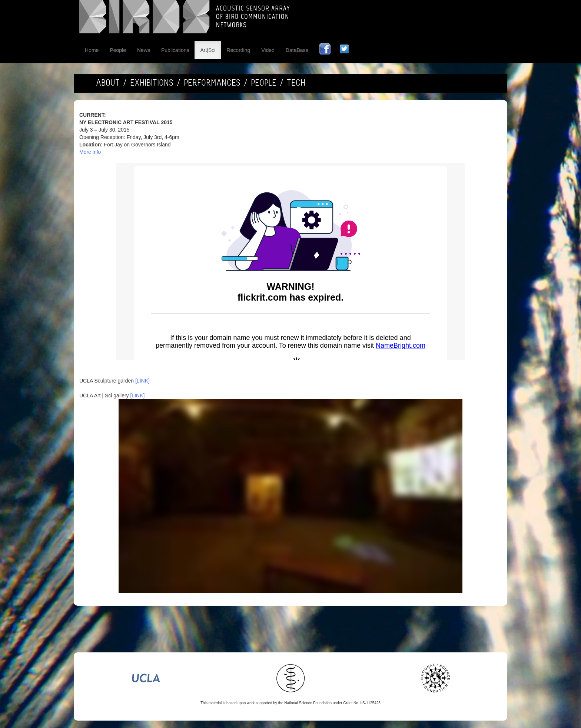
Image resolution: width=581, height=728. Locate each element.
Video (268, 50)
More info (90, 152)
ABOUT (108, 83)
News (144, 50)
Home (92, 50)
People (118, 50)
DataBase (297, 50)
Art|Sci (208, 50)
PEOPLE (264, 83)
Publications (175, 50)
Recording (238, 50)
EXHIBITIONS (152, 83)
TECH (296, 83)
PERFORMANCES (212, 83)
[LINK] (142, 381)
